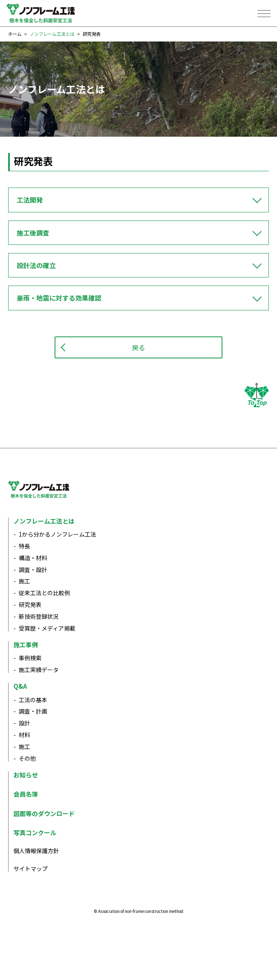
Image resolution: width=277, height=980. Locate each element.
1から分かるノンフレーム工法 (57, 534)
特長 (24, 546)
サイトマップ (31, 869)
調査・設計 (33, 570)
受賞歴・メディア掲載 (47, 628)
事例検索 (30, 658)
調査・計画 (33, 711)
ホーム (15, 34)
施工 (24, 581)
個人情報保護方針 (36, 851)
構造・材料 (33, 558)
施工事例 (26, 645)
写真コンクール (35, 833)
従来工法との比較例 (44, 593)
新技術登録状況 (39, 616)
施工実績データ (39, 670)
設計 (24, 723)
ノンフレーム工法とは (52, 34)
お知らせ (26, 775)
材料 (24, 735)
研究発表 (30, 605)
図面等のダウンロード (44, 813)
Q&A (20, 686)
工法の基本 (33, 700)
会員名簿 (26, 794)
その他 (27, 758)
